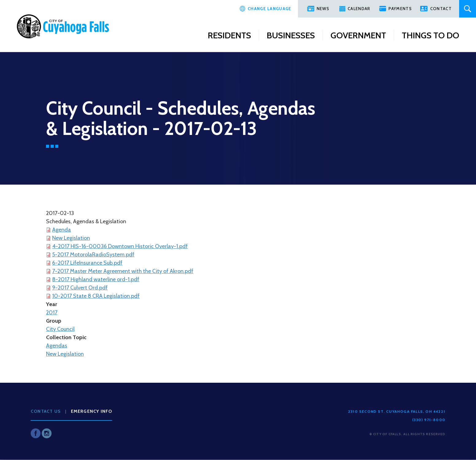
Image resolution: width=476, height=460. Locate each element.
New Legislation (71, 238)
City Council (60, 329)
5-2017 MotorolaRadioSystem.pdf (93, 255)
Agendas (57, 346)
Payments (400, 9)
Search (468, 9)
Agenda (62, 230)
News (323, 9)
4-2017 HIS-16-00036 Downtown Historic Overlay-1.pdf (120, 246)
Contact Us (46, 411)
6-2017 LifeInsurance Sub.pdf (87, 263)
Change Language (270, 9)
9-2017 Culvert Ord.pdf (80, 288)
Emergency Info (92, 411)
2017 (52, 312)
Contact (441, 9)
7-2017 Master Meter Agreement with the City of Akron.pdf (123, 271)
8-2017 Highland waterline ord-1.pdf (96, 279)
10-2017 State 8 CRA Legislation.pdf (96, 296)
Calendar (359, 9)
